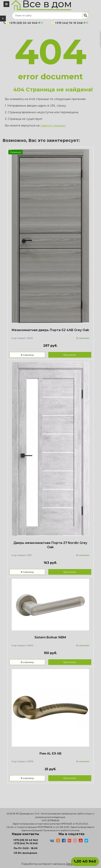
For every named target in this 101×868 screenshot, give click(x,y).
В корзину (27, 355)
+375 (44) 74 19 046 (25, 843)
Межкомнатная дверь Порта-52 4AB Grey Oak (50, 330)
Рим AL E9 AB (50, 754)
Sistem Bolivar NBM (50, 637)
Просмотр (70, 355)
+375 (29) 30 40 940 (25, 840)
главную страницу (53, 126)
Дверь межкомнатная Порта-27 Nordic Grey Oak (50, 545)
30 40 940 (85, 861)
